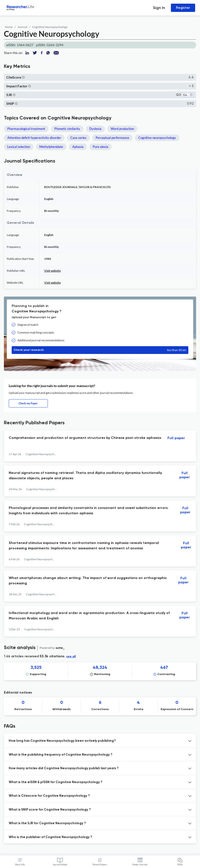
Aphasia (78, 147)
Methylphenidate (51, 147)
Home (9, 27)
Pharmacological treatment (26, 129)
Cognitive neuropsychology (157, 138)
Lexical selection (19, 147)
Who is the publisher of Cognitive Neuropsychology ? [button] (50, 837)
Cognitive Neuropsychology (50, 27)
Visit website (52, 271)
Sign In (159, 8)
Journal (22, 27)
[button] (23, 77)
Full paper (176, 438)
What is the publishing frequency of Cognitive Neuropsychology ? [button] (61, 755)
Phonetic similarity (67, 129)
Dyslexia (95, 129)
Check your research (100, 350)
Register (183, 8)
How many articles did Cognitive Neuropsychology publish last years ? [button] (64, 768)
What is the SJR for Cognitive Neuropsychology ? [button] (47, 823)
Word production (122, 129)
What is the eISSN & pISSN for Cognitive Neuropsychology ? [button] (56, 782)
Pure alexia (100, 147)
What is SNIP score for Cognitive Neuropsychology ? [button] (50, 810)
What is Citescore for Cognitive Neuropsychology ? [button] (49, 796)
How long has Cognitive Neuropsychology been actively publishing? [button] (62, 741)
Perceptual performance (112, 138)
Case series (78, 138)
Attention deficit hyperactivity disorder (34, 138)
